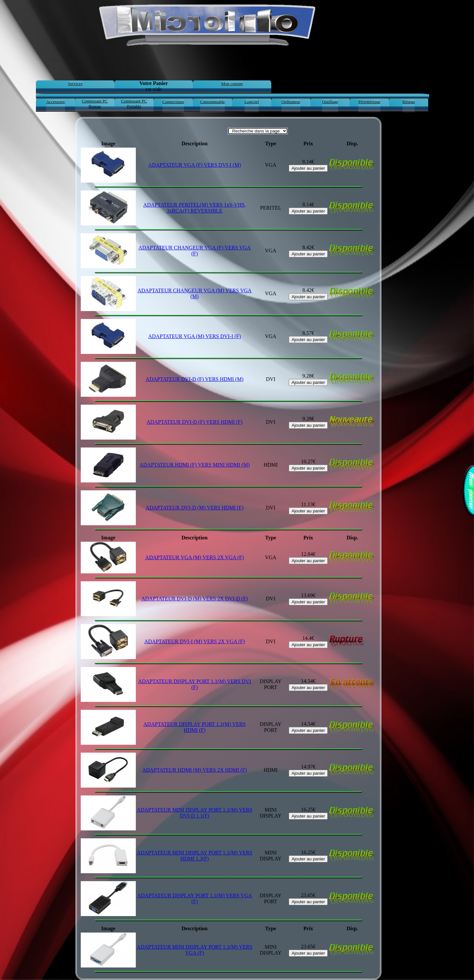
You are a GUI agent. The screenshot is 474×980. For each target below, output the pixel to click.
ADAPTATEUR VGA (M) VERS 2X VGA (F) (195, 557)
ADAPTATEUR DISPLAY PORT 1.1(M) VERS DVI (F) (195, 684)
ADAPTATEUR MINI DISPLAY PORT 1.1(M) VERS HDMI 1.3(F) (195, 856)
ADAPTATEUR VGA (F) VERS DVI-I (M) (195, 165)
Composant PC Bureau (95, 104)
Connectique (173, 102)
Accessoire (56, 102)
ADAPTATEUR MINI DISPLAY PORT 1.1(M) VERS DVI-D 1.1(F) (195, 813)
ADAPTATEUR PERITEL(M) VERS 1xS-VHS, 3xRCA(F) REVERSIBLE (195, 208)
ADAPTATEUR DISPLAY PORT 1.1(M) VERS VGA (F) (195, 898)
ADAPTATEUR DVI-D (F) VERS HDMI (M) (195, 379)
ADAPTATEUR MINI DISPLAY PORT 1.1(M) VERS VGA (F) (195, 950)
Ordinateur (291, 102)
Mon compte (232, 84)
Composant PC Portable (134, 104)
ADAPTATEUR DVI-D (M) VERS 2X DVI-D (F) (195, 599)
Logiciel (252, 102)
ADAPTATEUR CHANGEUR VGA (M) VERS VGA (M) (194, 293)
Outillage (330, 102)
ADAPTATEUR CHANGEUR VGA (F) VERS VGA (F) (195, 251)
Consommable (212, 102)
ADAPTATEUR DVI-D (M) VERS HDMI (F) (195, 508)
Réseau (409, 102)
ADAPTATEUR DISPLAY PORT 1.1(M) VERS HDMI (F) (194, 727)
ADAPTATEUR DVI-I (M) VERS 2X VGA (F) (195, 641)
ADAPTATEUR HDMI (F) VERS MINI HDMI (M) (194, 465)
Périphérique (369, 102)
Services (75, 84)
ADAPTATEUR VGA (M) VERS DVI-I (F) (195, 336)
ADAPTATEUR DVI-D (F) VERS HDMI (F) (195, 422)
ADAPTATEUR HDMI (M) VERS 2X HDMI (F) (194, 770)
